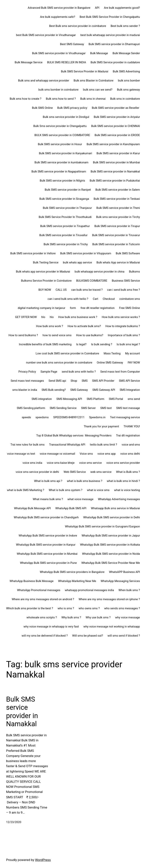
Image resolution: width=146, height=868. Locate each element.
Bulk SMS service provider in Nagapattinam (59, 172)
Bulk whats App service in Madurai (118, 262)
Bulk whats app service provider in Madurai (43, 272)
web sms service (101, 472)
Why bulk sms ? (71, 617)
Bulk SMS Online (42, 108)
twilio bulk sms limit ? (104, 445)
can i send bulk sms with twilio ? (68, 299)
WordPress (43, 860)
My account (133, 353)
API (97, 8)
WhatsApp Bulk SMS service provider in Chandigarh (46, 517)
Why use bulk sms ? (98, 617)
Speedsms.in (97, 417)
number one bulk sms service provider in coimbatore (59, 363)
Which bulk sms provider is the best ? (30, 608)
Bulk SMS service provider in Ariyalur (117, 117)
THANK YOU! (132, 426)
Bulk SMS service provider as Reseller (116, 108)
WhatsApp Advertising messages (119, 499)
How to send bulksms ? (23, 335)
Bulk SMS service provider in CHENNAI (115, 126)
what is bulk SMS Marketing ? (26, 490)
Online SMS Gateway (110, 363)
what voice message (80, 499)
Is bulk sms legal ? (128, 344)
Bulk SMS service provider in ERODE (117, 135)
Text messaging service (125, 417)
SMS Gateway (79, 390)
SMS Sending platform (31, 408)
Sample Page (49, 372)
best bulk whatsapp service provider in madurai (110, 35)
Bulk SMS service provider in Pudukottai (115, 181)
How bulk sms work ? (50, 326)
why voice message (128, 617)
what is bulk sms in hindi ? (123, 481)
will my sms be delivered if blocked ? (45, 636)
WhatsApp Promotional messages (39, 590)
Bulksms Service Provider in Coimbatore (46, 281)
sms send (134, 399)
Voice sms (86, 454)
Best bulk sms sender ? (125, 26)
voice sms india (32, 463)
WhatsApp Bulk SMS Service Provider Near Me (111, 563)
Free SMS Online (130, 308)
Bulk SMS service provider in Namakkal (115, 172)
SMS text (106, 408)
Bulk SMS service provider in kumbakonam (62, 162)
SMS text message (128, 408)
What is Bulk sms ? (128, 472)
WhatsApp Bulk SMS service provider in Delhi (112, 517)
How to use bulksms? (90, 335)
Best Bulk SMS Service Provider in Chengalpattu (110, 17)
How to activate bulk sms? (84, 326)
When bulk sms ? (129, 590)
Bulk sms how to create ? (25, 99)
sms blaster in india (25, 390)
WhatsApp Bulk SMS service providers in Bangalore (72, 572)
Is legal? (81, 344)
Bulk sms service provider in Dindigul (66, 117)
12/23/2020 (14, 822)
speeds (26, 417)
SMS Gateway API (104, 390)
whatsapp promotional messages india (89, 590)
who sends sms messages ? (122, 608)
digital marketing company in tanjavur (41, 308)
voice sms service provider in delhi (37, 472)
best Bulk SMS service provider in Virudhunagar (46, 35)
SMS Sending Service (63, 408)
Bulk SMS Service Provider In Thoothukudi (65, 217)
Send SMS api (57, 381)
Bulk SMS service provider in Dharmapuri (114, 44)
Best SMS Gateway (72, 44)
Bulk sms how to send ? (61, 99)
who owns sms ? (89, 608)
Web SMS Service (75, 472)
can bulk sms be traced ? (87, 290)
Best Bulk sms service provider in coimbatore (78, 26)
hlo (43, 317)
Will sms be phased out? (88, 636)
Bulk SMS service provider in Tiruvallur (63, 235)
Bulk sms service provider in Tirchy (118, 217)
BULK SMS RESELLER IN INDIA (66, 62)
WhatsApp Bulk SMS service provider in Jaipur (111, 536)
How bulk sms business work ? (78, 317)
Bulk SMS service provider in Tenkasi (117, 199)
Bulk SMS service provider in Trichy (66, 244)
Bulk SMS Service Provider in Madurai (85, 71)
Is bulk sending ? (102, 344)
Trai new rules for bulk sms (27, 445)
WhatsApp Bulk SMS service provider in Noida (111, 554)
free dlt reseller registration (97, 308)
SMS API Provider (103, 381)
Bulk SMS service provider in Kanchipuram (113, 144)
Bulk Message (99, 53)
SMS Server (88, 408)
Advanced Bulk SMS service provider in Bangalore (59, 8)
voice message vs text (21, 454)
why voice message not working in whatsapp (112, 627)
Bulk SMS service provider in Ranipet (68, 190)
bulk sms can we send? (98, 90)
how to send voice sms (57, 335)
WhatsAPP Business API (124, 572)
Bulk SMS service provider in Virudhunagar (59, 53)
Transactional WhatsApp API (67, 445)
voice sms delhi (130, 454)
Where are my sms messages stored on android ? (43, 599)
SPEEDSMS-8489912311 (69, 417)
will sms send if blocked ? (124, 636)
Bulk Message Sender (126, 53)
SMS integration (42, 399)
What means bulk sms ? (48, 499)
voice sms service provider (123, 463)
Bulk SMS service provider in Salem (118, 190)
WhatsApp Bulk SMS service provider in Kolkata (110, 545)
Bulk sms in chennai (93, 99)
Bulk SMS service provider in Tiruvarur (116, 235)
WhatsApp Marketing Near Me (77, 581)
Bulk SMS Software (128, 253)
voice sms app (107, 454)
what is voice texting (127, 490)
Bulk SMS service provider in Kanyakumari (65, 153)
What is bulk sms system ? (65, 490)
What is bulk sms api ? (48, 481)
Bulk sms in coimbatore (125, 99)
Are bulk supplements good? (122, 8)
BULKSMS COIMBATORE (92, 281)
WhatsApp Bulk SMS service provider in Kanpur (46, 545)
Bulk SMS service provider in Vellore (33, 253)
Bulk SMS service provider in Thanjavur (67, 208)
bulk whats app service (77, 262)
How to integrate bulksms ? (123, 326)
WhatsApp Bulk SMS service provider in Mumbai (47, 554)
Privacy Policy (27, 372)
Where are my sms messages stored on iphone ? (109, 599)
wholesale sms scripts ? (42, 617)
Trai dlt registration (128, 436)
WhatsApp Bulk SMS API (71, 508)
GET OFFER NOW (26, 317)
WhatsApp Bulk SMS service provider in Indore (48, 536)
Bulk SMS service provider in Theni (118, 208)
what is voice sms (98, 490)
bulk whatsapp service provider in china (100, 272)
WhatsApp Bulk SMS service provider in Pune (48, 563)
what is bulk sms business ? (85, 481)
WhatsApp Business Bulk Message (32, 581)
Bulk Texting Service (46, 262)
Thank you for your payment (101, 426)
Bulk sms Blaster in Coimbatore (93, 81)
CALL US (61, 290)
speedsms (42, 417)
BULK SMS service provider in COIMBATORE (62, 135)
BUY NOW (45, 290)
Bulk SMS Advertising (126, 71)
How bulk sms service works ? (121, 317)
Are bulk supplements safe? (58, 17)
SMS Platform (96, 399)
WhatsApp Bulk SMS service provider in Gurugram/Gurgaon (102, 526)
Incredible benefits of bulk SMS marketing (45, 344)
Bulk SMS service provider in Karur (118, 153)
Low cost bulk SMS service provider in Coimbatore (67, 353)
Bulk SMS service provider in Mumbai (116, 162)
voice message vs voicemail (57, 454)
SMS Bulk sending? (54, 390)
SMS (85, 381)
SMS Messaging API (69, 399)
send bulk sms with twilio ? (79, 372)
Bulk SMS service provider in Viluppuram (86, 253)
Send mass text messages (27, 381)
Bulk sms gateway (128, 90)
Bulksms (134, 272)
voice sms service (90, 463)
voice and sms (131, 445)
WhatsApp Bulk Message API (32, 508)
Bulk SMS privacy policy (72, 108)
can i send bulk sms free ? (124, 290)
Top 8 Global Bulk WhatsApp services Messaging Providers (74, 436)
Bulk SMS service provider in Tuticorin (116, 244)
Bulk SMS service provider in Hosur (60, 144)
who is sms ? (66, 608)
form (73, 308)
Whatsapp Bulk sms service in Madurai (115, 508)
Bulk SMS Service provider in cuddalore (115, 62)
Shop (74, 381)
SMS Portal (116, 399)
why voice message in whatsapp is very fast (51, 627)
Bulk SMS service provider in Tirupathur (65, 226)
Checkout (109, 299)
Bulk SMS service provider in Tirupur (117, 226)
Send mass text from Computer (120, 372)
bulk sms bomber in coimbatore (58, 90)
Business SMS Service (126, 281)
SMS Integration (130, 390)
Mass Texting (112, 353)
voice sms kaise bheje (61, 463)
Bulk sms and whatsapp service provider (44, 81)
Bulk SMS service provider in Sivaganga (64, 199)
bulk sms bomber (129, 81)
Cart (95, 299)
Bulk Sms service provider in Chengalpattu (60, 126)
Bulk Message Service (29, 62)
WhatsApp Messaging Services (120, 581)
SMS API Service (129, 381)
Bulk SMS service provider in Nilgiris (62, 181)
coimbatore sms (130, 299)
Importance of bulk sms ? (124, 335)
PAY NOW (134, 363)
